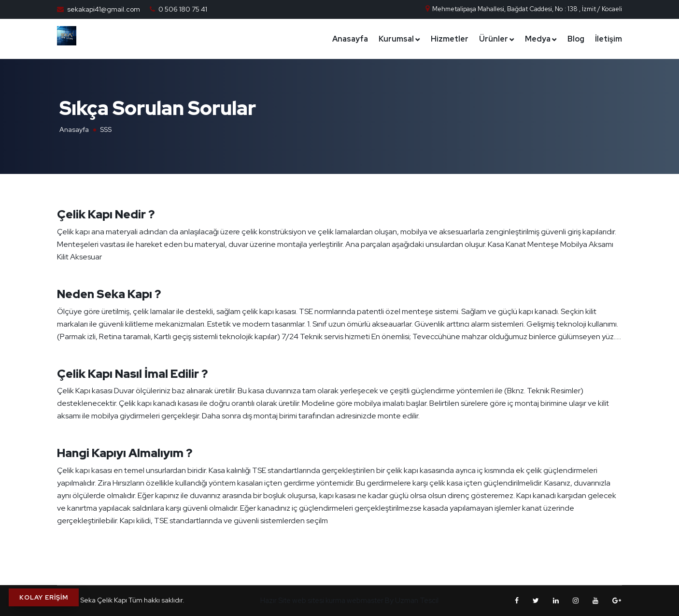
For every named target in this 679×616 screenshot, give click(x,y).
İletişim (608, 39)
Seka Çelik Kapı (104, 600)
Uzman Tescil (417, 601)
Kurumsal (396, 39)
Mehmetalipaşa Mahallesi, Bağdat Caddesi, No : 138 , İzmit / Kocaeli (523, 9)
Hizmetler (450, 39)
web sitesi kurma (319, 601)
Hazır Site (276, 601)
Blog (576, 39)
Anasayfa (350, 39)
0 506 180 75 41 (183, 9)
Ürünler (494, 39)
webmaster (365, 601)
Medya (538, 39)
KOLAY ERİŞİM (44, 597)
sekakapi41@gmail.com (104, 9)
